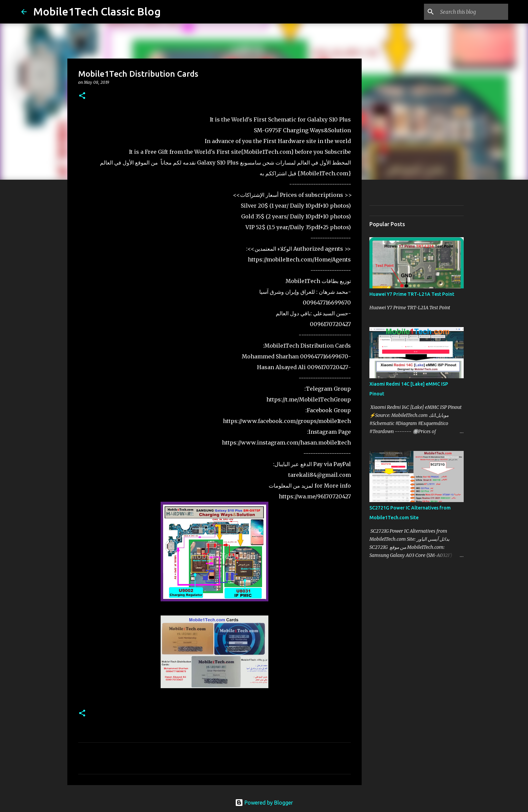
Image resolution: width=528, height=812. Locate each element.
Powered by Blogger (264, 803)
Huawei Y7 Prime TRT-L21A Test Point (412, 294)
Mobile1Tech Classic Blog (97, 11)
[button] (82, 96)
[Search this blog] (473, 12)
